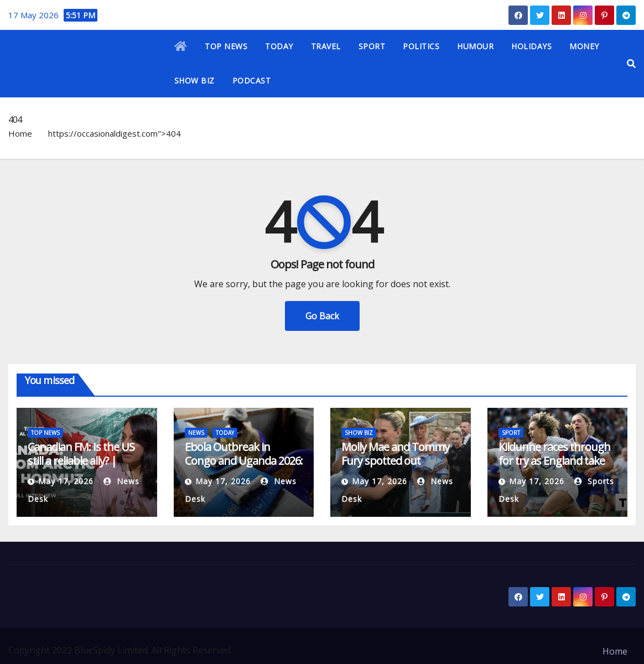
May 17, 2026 (66, 481)
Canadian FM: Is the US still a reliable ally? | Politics (81, 461)
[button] (631, 64)
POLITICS (421, 46)
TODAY (279, 46)
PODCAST (252, 81)
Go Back (322, 316)
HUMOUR (475, 46)
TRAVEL (326, 46)
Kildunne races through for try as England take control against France (554, 461)
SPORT (372, 46)
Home (20, 133)
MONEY (584, 46)
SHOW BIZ (194, 81)
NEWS (196, 433)
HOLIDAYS (531, 46)
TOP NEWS (226, 46)
